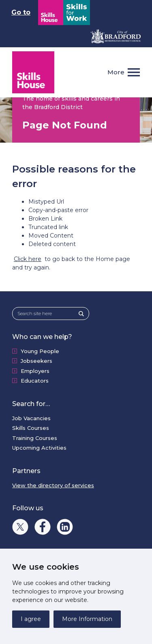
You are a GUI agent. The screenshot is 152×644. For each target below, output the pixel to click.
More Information (87, 619)
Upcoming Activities (39, 448)
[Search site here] (48, 314)
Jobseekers (36, 361)
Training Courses (35, 438)
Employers (35, 371)
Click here (28, 259)
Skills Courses (31, 428)
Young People (40, 351)
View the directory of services (53, 485)
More (116, 72)
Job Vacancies (31, 418)
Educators (35, 381)
